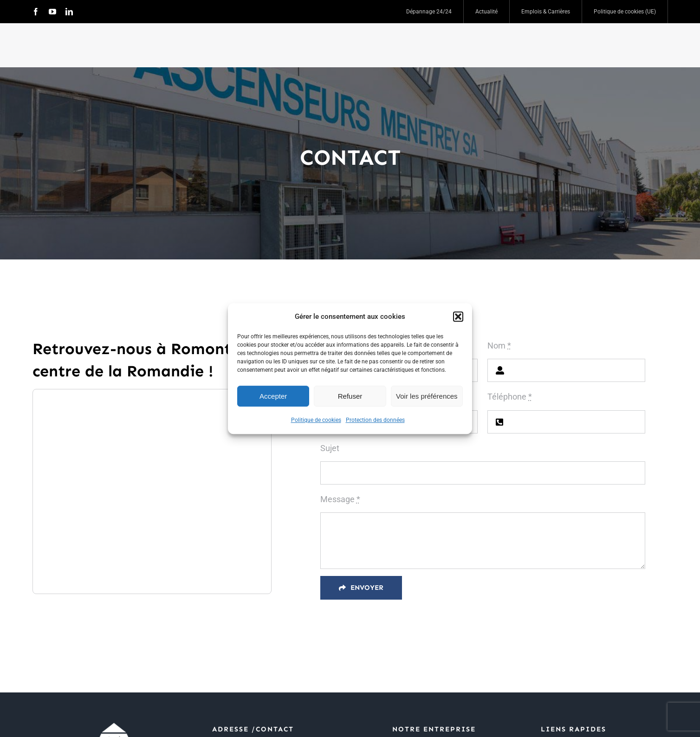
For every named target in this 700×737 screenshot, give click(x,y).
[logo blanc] (114, 724)
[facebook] (36, 12)
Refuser (350, 396)
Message (340, 499)
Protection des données (375, 420)
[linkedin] (69, 12)
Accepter (273, 396)
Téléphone (510, 397)
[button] (458, 317)
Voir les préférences (427, 396)
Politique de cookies (316, 420)
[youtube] (52, 12)
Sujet (330, 448)
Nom (499, 346)
